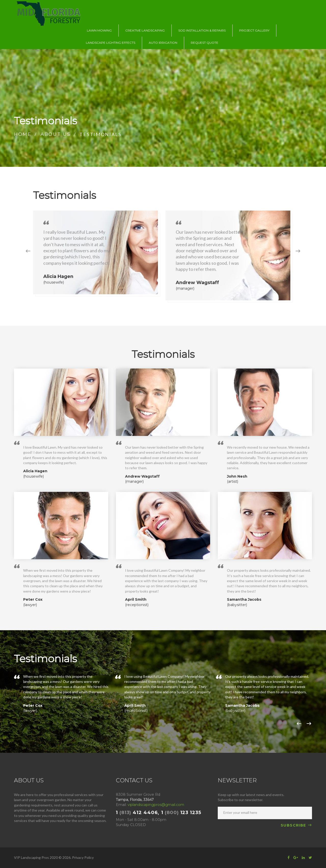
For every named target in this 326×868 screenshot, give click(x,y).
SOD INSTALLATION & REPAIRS (202, 30)
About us (56, 134)
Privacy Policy (83, 857)
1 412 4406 (137, 813)
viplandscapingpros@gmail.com (156, 805)
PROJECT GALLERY (254, 30)
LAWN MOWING (99, 30)
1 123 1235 (181, 813)
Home (23, 134)
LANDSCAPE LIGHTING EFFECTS (111, 43)
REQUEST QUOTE (205, 43)
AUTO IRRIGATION (163, 43)
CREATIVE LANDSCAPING (145, 30)
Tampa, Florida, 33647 (135, 800)
